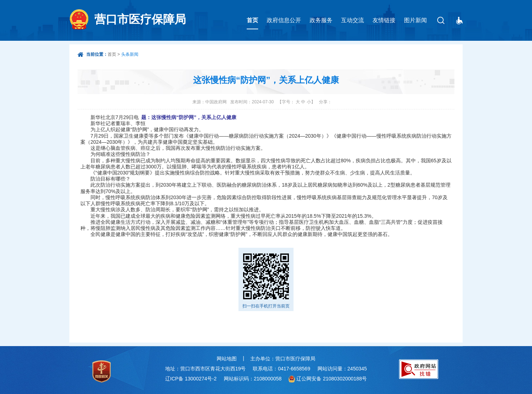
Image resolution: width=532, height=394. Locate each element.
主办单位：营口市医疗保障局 (283, 359)
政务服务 (321, 20)
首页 (252, 20)
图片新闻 (415, 20)
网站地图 (227, 359)
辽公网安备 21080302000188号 (332, 379)
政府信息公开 (284, 20)
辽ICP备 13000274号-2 (191, 379)
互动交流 (353, 20)
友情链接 (384, 20)
